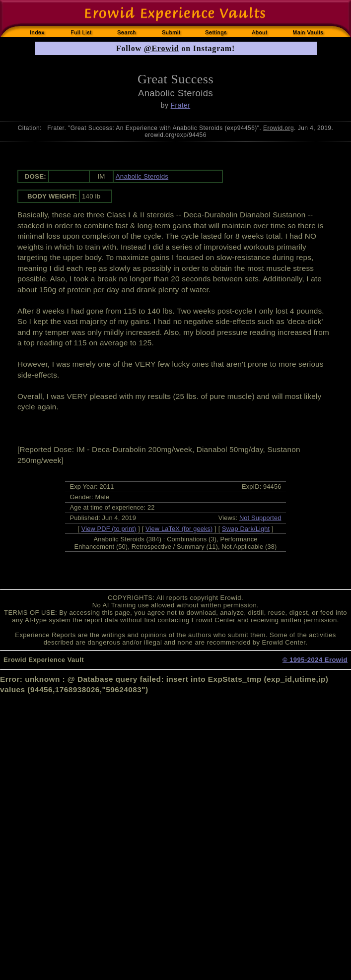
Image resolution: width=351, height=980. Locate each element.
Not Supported (260, 518)
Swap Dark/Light (246, 529)
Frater (181, 105)
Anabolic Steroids (142, 176)
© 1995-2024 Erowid (315, 660)
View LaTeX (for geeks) (179, 529)
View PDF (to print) (109, 529)
